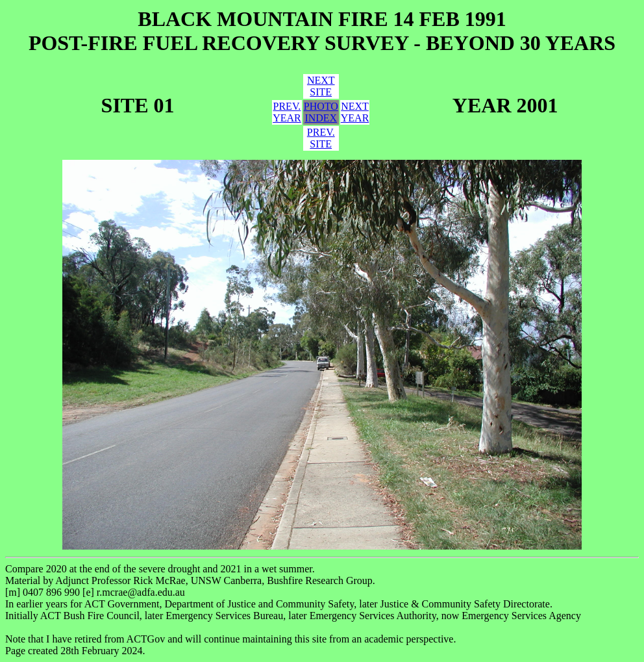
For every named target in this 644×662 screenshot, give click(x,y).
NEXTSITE (321, 86)
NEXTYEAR (355, 112)
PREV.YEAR (287, 112)
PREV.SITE (321, 138)
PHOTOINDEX (321, 112)
